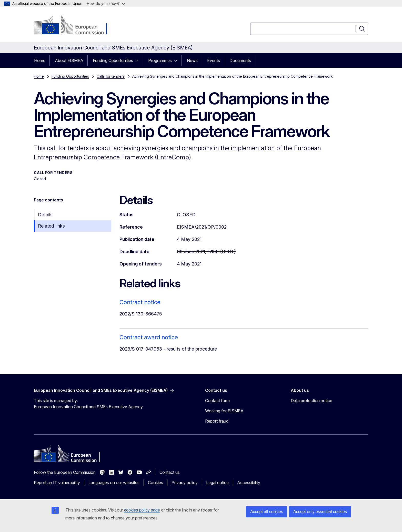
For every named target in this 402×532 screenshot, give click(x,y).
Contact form (217, 401)
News (192, 60)
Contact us (170, 472)
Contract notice (140, 302)
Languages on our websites (114, 483)
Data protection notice (311, 401)
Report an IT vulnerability (57, 483)
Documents (240, 60)
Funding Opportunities (113, 60)
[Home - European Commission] (75, 26)
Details (45, 215)
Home (40, 60)
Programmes (160, 60)
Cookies (155, 483)
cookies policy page (142, 510)
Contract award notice (149, 337)
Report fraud (217, 421)
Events (214, 60)
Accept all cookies (267, 512)
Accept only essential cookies (320, 512)
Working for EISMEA (224, 411)
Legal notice (217, 483)
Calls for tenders (111, 76)
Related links (51, 226)
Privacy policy (185, 483)
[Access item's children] (138, 60)
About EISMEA (69, 60)
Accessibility (249, 483)
